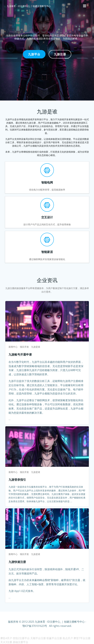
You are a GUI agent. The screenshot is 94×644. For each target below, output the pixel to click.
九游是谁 (36, 347)
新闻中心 (13, 347)
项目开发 (24, 347)
